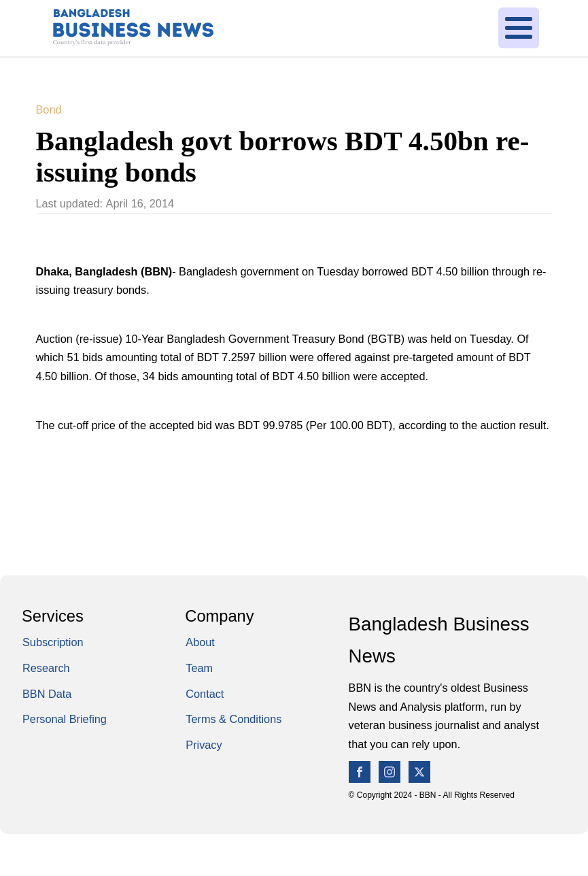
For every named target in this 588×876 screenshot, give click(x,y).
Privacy (204, 745)
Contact (205, 694)
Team (199, 668)
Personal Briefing (65, 719)
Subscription (53, 642)
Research (46, 668)
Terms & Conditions (234, 719)
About (200, 642)
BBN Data (47, 694)
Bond (49, 109)
